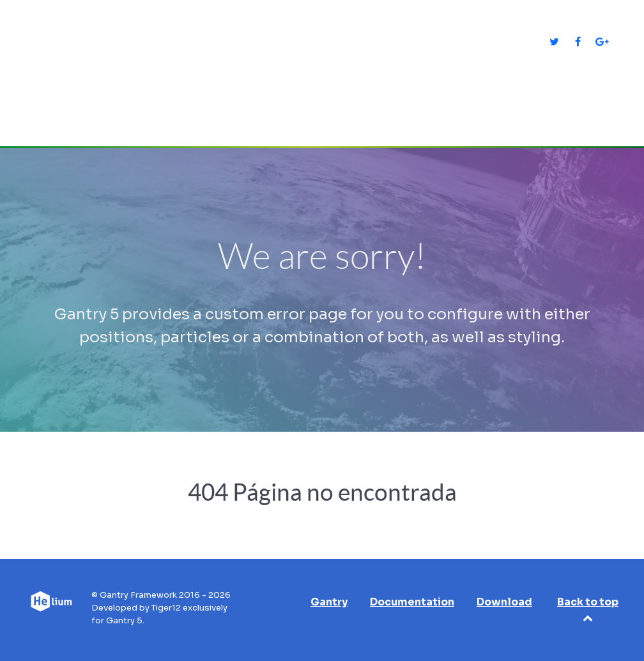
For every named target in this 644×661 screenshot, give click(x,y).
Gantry (329, 602)
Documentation (412, 602)
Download (504, 602)
